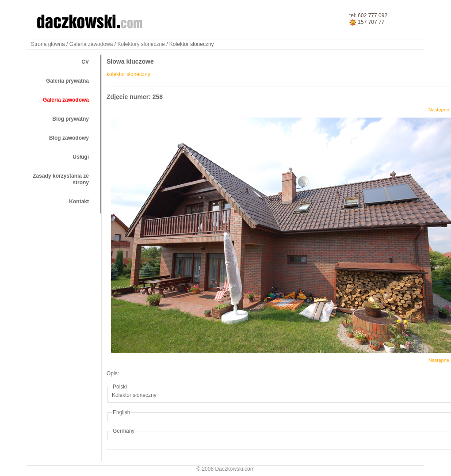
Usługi (81, 157)
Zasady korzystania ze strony (61, 179)
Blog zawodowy (69, 138)
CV (85, 62)
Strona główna (48, 44)
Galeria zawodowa (91, 44)
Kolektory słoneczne (141, 44)
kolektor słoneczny (128, 74)
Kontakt (79, 202)
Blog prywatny (71, 119)
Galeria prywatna (67, 81)
